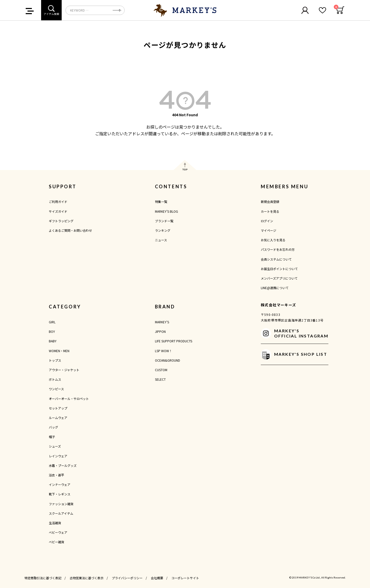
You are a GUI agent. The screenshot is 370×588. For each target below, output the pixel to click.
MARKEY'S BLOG (166, 211)
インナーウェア (60, 484)
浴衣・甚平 (57, 475)
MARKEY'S (162, 322)
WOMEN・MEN (59, 351)
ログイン (267, 221)
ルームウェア (58, 418)
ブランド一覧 (164, 221)
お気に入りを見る (273, 240)
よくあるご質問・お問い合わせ (70, 230)
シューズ (55, 446)
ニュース (161, 240)
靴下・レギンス (60, 494)
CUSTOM (161, 370)
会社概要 (157, 578)
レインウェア (58, 456)
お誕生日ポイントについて (279, 269)
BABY (53, 341)
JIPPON (160, 331)
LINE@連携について (275, 288)
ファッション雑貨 (61, 504)
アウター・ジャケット (64, 370)
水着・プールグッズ (63, 465)
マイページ (269, 230)
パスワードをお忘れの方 (278, 249)
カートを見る (270, 211)
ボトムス (55, 379)
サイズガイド (58, 211)
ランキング (163, 230)
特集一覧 (161, 202)
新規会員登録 (270, 202)
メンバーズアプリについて (279, 278)
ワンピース (56, 389)
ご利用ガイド (58, 202)
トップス (55, 360)
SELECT (160, 379)
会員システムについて (276, 259)
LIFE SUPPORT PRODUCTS (174, 341)
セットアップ (58, 408)
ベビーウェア (58, 532)
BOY (52, 331)
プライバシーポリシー (127, 578)
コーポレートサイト (185, 578)
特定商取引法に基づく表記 (43, 578)
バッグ (53, 427)
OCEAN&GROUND (168, 360)
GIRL (52, 322)
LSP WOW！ (164, 351)
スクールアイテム (61, 513)
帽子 (52, 437)
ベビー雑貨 (57, 542)
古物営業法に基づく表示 (87, 578)
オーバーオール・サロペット (69, 399)
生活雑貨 (55, 523)
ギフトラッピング (61, 221)
